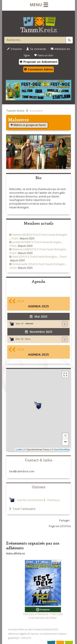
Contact (37, 629)
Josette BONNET (22, 242)
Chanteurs (53, 500)
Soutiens (47, 629)
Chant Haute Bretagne (54, 235)
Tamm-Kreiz (15, 111)
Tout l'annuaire (22, 509)
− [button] (65, 442)
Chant (15, 238)
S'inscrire (14, 49)
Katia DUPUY (20, 257)
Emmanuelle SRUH (24, 264)
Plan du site (26, 629)
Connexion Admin (38, 69)
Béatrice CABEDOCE (25, 249)
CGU (56, 629)
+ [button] (65, 436)
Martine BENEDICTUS (25, 235)
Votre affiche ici (16, 554)
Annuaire (36, 111)
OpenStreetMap (62, 449)
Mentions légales (18, 634)
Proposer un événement (42, 634)
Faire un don (44, 55)
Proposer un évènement (39, 62)
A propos (13, 629)
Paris (28, 339)
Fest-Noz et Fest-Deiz (30, 500)
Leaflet (19, 449)
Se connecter (36, 49)
